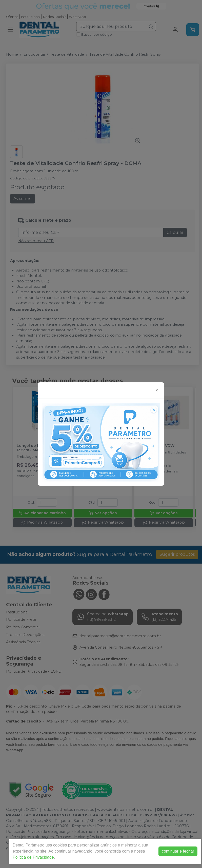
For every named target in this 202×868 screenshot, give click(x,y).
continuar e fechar (178, 851)
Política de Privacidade (33, 857)
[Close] (157, 390)
